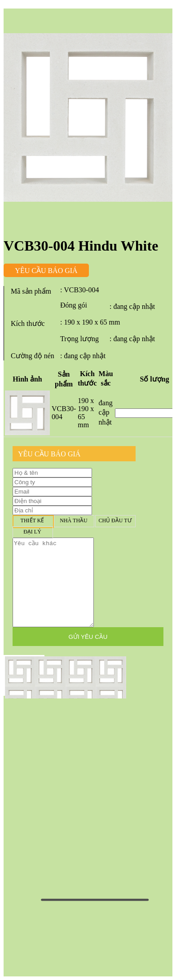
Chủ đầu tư (115, 521)
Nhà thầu (74, 521)
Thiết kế (32, 521)
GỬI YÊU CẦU (88, 637)
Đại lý (32, 532)
